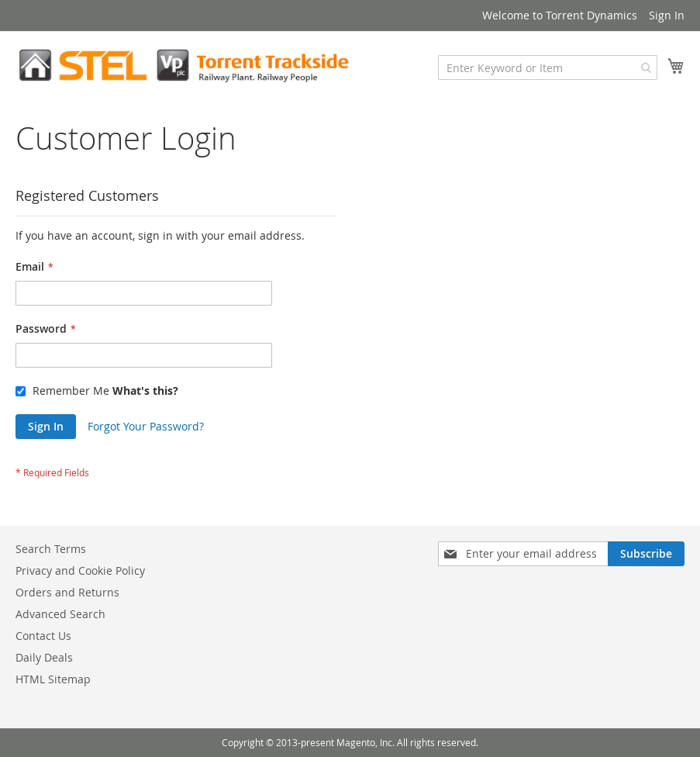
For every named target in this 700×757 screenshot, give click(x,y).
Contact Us (43, 636)
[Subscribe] (646, 554)
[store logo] (183, 66)
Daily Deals (44, 657)
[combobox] (548, 67)
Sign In (667, 15)
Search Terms (51, 549)
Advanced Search (60, 614)
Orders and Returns (67, 592)
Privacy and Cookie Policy (80, 570)
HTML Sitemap (53, 679)
